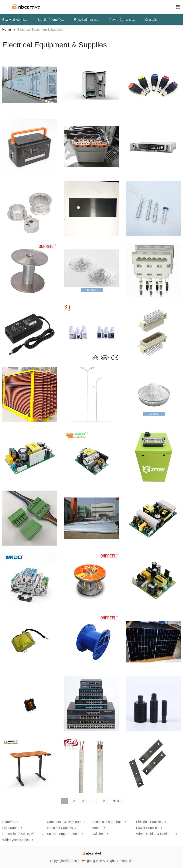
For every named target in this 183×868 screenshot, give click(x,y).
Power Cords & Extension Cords (122, 20)
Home (7, 30)
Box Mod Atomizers (16, 20)
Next (116, 801)
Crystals (151, 20)
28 (103, 801)
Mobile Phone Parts (51, 20)
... (93, 801)
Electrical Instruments (87, 20)
